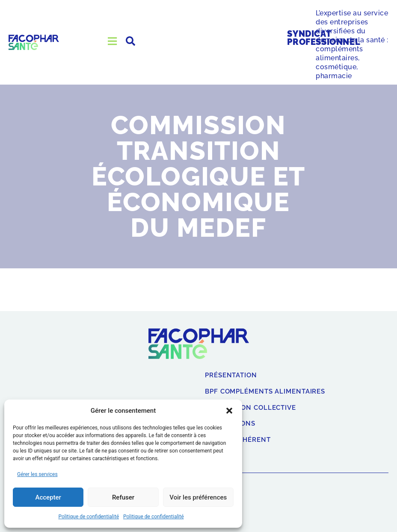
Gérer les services (37, 474)
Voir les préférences (198, 497)
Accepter (48, 497)
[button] (229, 411)
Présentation (231, 375)
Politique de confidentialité (89, 517)
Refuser (123, 497)
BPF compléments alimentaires (265, 392)
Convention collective (250, 408)
